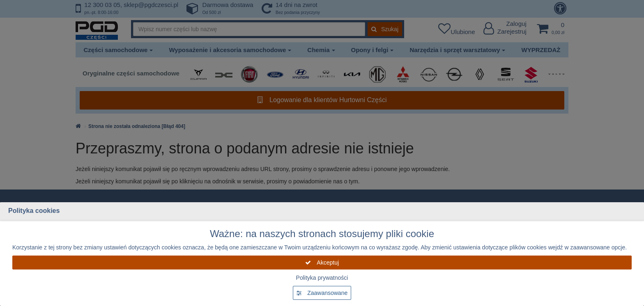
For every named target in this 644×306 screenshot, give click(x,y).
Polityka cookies (34, 211)
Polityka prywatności (322, 278)
